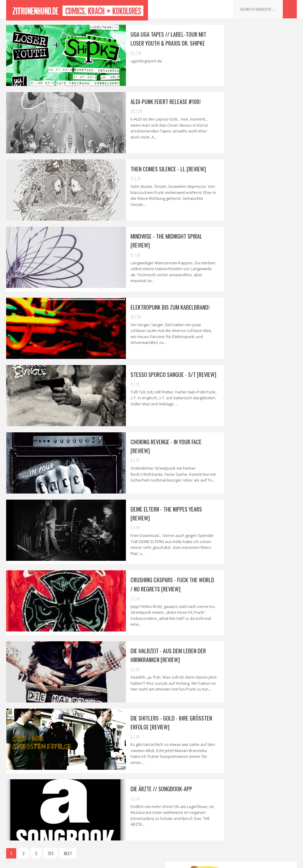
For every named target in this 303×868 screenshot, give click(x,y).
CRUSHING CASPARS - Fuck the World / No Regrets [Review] (148, 577)
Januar (232, 418)
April (230, 392)
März (230, 401)
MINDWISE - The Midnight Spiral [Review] (254, 264)
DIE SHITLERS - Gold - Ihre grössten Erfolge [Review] (258, 353)
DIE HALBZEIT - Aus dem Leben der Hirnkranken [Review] (141, 644)
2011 (224, 446)
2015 (225, 164)
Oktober (233, 197)
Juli (229, 224)
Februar (233, 409)
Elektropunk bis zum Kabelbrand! (143, 303)
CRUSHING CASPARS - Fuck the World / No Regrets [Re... (253, 326)
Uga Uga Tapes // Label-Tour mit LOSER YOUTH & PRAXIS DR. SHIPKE (149, 38)
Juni (229, 375)
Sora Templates (126, 860)
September (236, 206)
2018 (225, 138)
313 (50, 839)
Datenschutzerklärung (231, 498)
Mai (229, 383)
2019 (225, 129)
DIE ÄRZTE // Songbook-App (134, 774)
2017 (225, 147)
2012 (225, 437)
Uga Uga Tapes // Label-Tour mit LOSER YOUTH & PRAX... (255, 234)
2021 (225, 112)
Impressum (222, 491)
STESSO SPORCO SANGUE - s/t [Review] (147, 371)
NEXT (68, 839)
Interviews (221, 476)
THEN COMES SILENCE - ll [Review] (141, 169)
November (235, 189)
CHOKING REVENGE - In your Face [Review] (254, 299)
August (232, 215)
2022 (225, 104)
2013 (225, 429)
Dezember (235, 180)
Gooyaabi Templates (194, 860)
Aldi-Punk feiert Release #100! (139, 101)
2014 (225, 173)
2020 (225, 121)
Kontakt (219, 483)
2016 (225, 155)
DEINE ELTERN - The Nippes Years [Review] (255, 313)
